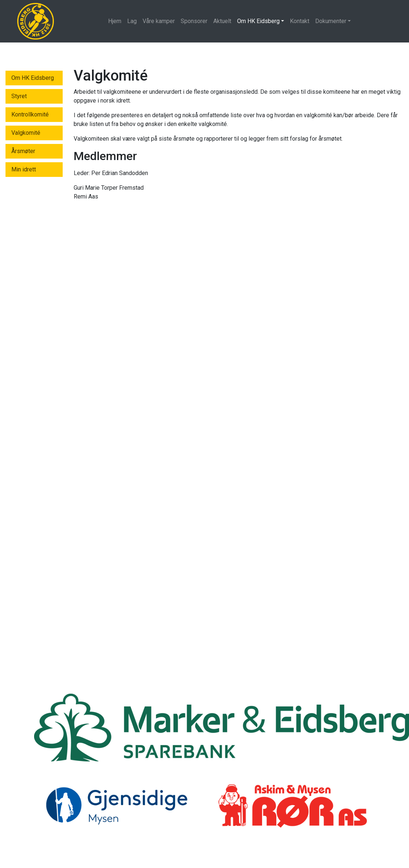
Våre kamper (159, 21)
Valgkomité (26, 133)
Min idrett (24, 169)
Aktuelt (222, 21)
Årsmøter (23, 151)
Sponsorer (194, 21)
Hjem (115, 21)
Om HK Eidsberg (258, 21)
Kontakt (300, 21)
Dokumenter (331, 21)
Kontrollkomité (30, 114)
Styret (19, 96)
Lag (132, 21)
